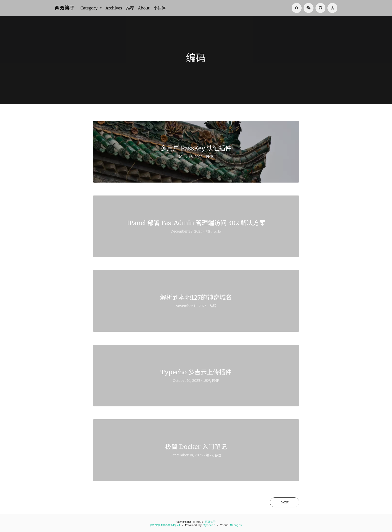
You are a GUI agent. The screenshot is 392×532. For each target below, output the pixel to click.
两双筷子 (65, 8)
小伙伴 (159, 8)
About (144, 8)
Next (284, 502)
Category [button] (90, 8)
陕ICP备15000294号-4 (165, 525)
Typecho (209, 525)
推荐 (130, 8)
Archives (114, 8)
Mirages (236, 525)
